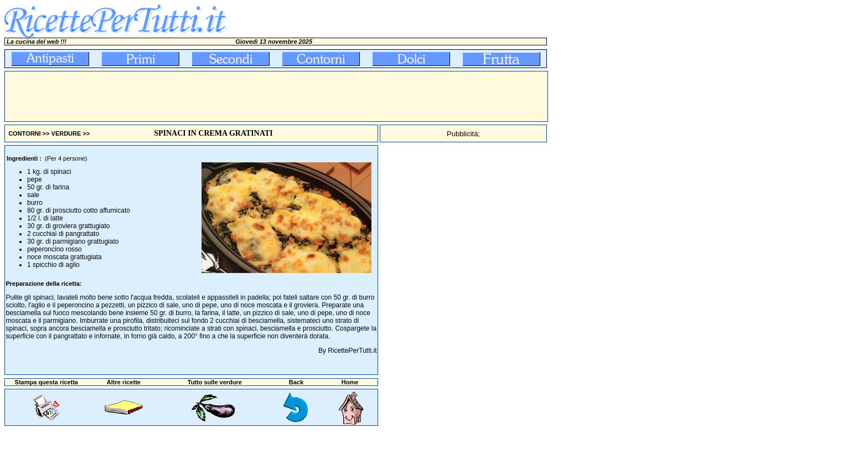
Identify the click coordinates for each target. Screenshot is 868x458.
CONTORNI (24, 133)
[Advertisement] (206, 96)
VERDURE (66, 133)
